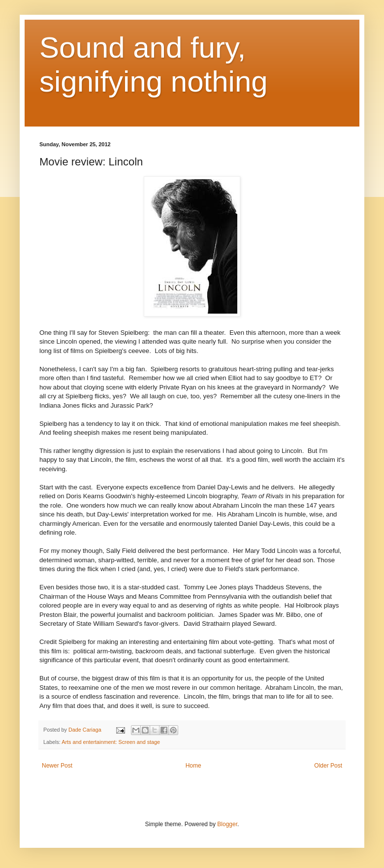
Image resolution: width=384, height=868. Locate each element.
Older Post (328, 766)
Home (193, 766)
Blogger (227, 824)
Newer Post (57, 766)
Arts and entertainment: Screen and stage (111, 742)
